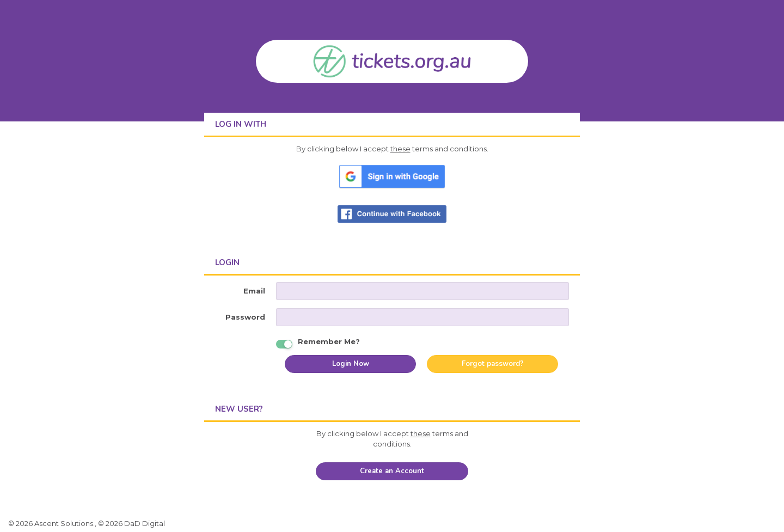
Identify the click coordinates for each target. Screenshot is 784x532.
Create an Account (392, 471)
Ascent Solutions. (65, 523)
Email (254, 291)
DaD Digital (145, 523)
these (400, 149)
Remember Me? (329, 341)
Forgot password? (493, 364)
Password (245, 317)
